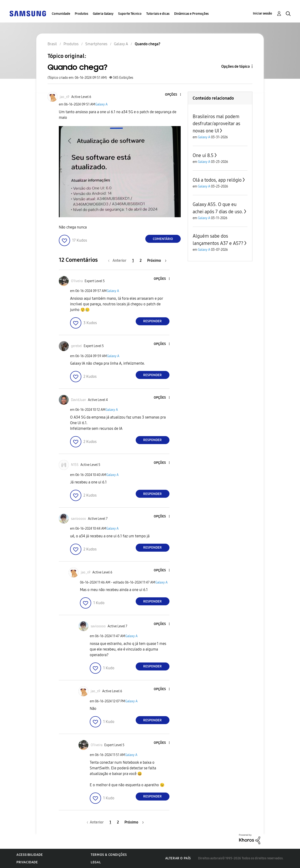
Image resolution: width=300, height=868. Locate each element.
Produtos (81, 14)
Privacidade (27, 862)
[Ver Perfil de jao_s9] (65, 97)
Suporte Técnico (130, 14)
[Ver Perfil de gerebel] (76, 346)
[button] (172, 95)
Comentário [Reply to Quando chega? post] (163, 239)
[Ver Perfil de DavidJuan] (79, 400)
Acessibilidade (30, 855)
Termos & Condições (109, 855)
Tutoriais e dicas (158, 14)
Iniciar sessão (262, 13)
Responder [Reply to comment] (152, 321)
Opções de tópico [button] (236, 66)
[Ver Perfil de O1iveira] (77, 281)
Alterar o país (178, 858)
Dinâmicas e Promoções (191, 14)
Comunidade (61, 14)
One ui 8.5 (203, 155)
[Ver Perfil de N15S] (75, 465)
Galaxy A (101, 104)
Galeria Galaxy (103, 14)
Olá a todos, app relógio (217, 180)
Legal (96, 862)
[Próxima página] (157, 260)
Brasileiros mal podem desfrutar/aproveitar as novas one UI (216, 124)
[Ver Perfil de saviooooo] (79, 519)
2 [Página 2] (141, 260)
